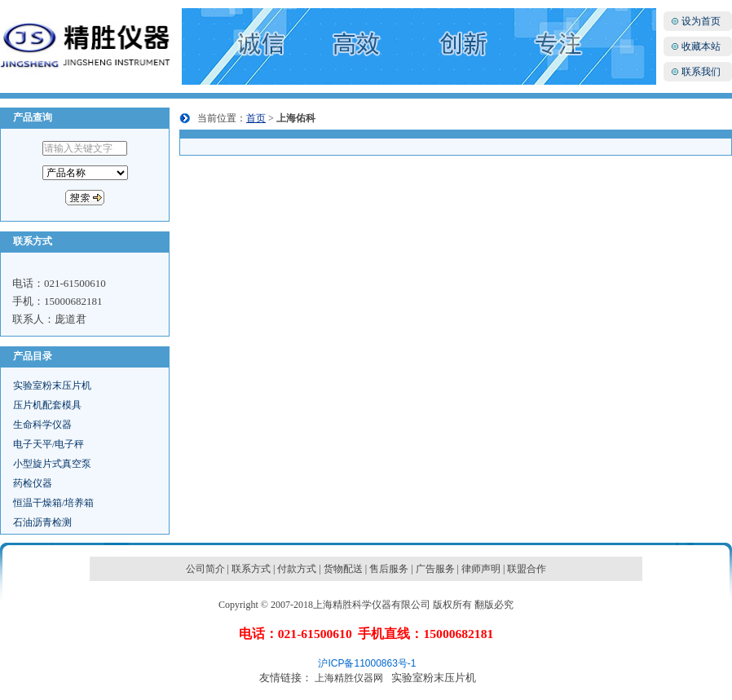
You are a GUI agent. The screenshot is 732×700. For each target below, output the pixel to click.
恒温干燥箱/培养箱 (53, 503)
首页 (256, 118)
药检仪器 (33, 483)
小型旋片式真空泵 (52, 464)
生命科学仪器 (42, 425)
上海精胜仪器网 (349, 678)
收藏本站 (701, 46)
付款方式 (297, 569)
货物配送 (343, 569)
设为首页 (701, 21)
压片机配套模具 (47, 405)
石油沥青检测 (42, 522)
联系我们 (701, 72)
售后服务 (389, 569)
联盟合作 (527, 569)
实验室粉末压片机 (52, 385)
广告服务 (435, 569)
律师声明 (481, 569)
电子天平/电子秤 (49, 444)
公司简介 (205, 569)
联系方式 (251, 569)
